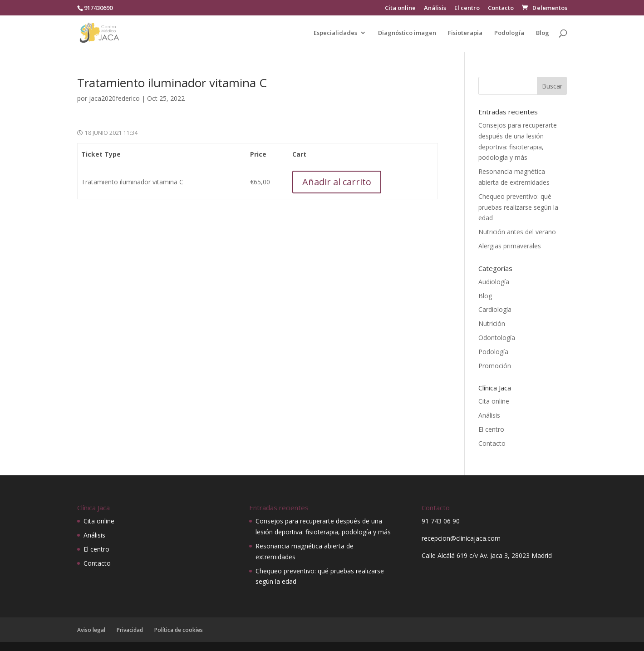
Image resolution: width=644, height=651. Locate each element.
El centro (467, 8)
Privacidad (130, 630)
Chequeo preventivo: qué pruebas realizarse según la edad (518, 207)
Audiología (494, 282)
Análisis (435, 8)
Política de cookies (179, 630)
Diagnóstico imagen (407, 33)
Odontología (497, 338)
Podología (509, 33)
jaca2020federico (114, 98)
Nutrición (492, 323)
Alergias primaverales (510, 246)
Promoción (495, 366)
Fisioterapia (465, 33)
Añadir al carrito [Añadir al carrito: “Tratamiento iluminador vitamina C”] (337, 182)
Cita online (400, 8)
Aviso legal (91, 630)
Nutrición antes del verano (517, 232)
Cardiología (495, 309)
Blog (543, 33)
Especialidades (335, 33)
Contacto (501, 8)
